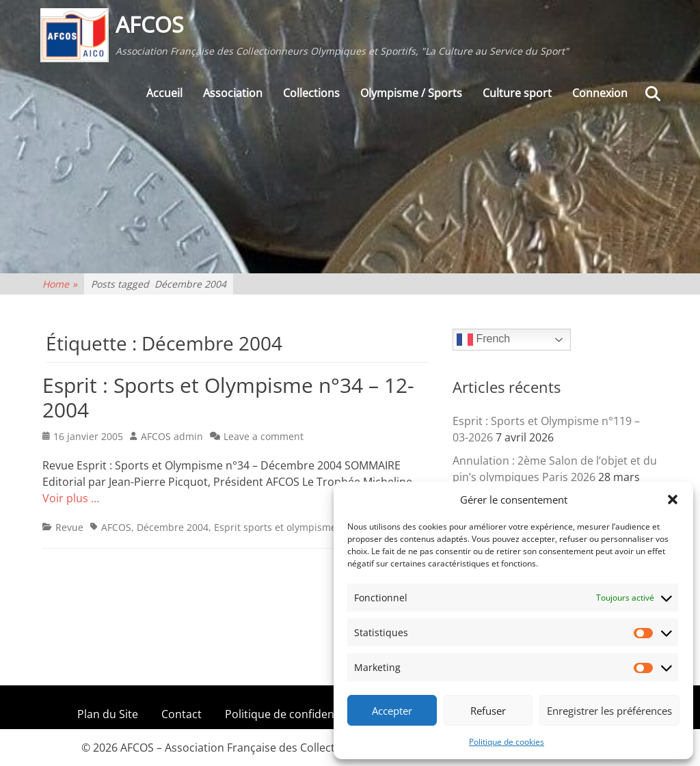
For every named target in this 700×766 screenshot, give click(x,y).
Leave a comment (264, 436)
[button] (673, 500)
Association (233, 96)
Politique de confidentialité (294, 714)
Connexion (600, 96)
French (483, 340)
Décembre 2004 (173, 527)
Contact (181, 714)
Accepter (392, 711)
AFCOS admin (172, 436)
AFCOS (152, 26)
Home (60, 284)
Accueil (164, 96)
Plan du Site (108, 714)
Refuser (488, 711)
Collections (311, 96)
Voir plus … (71, 498)
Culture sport (517, 96)
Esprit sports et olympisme (275, 527)
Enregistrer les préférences (609, 711)
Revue (69, 527)
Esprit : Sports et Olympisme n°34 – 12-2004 (228, 397)
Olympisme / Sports (411, 96)
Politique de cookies (507, 742)
